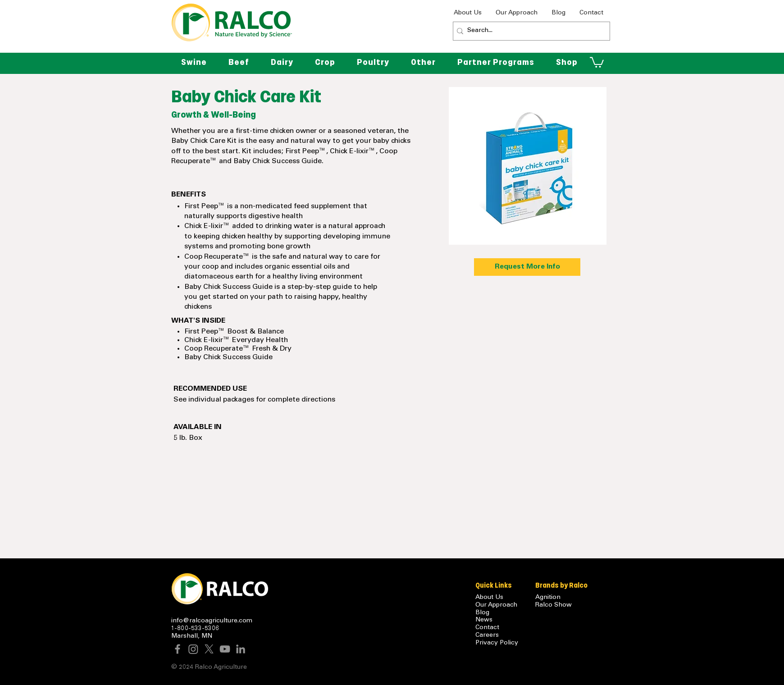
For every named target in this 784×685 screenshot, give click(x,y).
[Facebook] (178, 649)
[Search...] (529, 31)
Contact (487, 628)
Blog (482, 613)
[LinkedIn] (241, 649)
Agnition (548, 598)
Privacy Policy (497, 643)
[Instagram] (193, 649)
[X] (209, 649)
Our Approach (496, 605)
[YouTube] (225, 649)
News (484, 620)
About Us (489, 598)
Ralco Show (554, 605)
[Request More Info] (527, 267)
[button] (423, 62)
